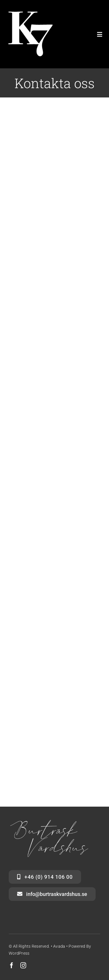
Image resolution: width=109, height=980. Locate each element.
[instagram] (23, 965)
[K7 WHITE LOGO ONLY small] (29, 14)
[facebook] (12, 965)
